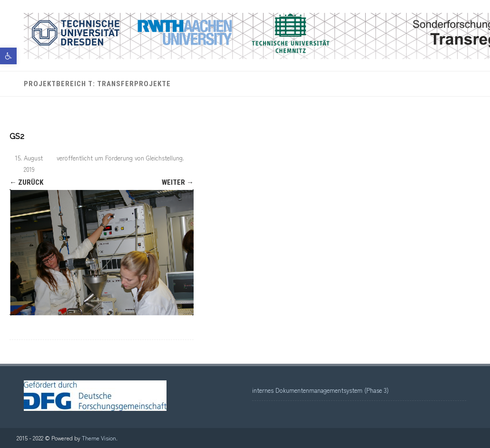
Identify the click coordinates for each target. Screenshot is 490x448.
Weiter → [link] (178, 182)
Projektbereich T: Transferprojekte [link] (97, 84)
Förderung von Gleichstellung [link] (144, 158)
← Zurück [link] (26, 182)
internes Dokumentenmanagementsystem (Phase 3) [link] (320, 390)
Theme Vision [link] (99, 438)
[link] (8, 56)
